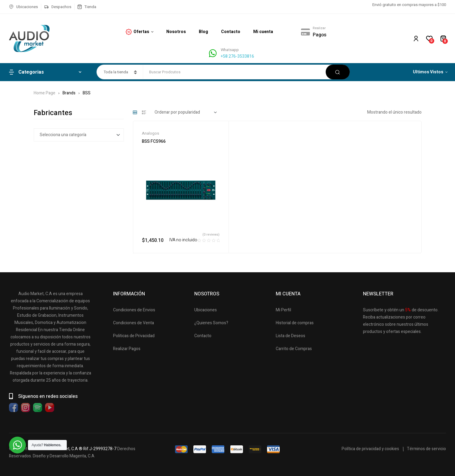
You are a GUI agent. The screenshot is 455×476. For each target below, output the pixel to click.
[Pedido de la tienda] (186, 112)
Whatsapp (230, 50)
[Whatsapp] (213, 53)
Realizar (319, 28)
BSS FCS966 (154, 141)
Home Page (45, 93)
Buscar (338, 72)
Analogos (151, 133)
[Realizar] (305, 32)
